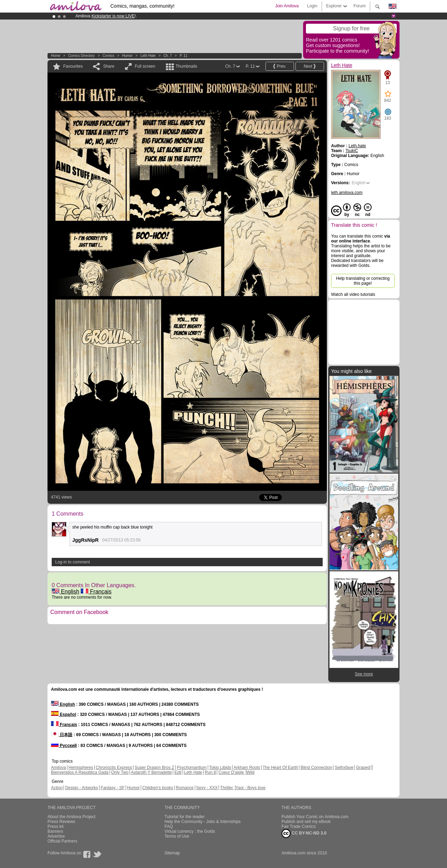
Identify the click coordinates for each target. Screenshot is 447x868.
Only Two (120, 772)
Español (64, 714)
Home (56, 56)
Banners (55, 831)
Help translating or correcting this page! (363, 281)
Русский (64, 746)
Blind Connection (317, 768)
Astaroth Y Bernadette (152, 772)
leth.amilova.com (347, 193)
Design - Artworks (82, 788)
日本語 (62, 735)
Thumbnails (186, 66)
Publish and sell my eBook (306, 822)
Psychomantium (192, 768)
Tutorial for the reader (185, 817)
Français (96, 592)
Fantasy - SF (113, 788)
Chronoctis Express (114, 768)
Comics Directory (81, 56)
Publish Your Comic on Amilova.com (315, 817)
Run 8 (210, 772)
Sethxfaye (344, 768)
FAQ (169, 826)
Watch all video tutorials (353, 294)
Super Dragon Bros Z (154, 768)
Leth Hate (148, 56)
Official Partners (62, 841)
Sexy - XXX (207, 788)
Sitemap (172, 853)
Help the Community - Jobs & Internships (203, 822)
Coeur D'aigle (232, 772)
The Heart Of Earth (280, 768)
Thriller (227, 788)
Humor (127, 56)
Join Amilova (287, 6)
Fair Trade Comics (299, 826)
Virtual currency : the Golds (190, 831)
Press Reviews (61, 822)
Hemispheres (81, 768)
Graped (363, 768)
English (65, 592)
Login (312, 6)
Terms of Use (177, 836)
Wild (250, 772)
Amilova (58, 768)
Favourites (73, 66)
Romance (185, 788)
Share (109, 66)
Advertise (56, 836)
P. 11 (184, 56)
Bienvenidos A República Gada (80, 772)
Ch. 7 (168, 56)
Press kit (56, 826)
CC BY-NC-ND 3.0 (304, 833)
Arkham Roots (247, 768)
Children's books (157, 788)
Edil (178, 772)
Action (57, 788)
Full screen (145, 66)
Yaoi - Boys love (250, 788)
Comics (108, 56)
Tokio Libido (220, 768)
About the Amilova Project (71, 817)
